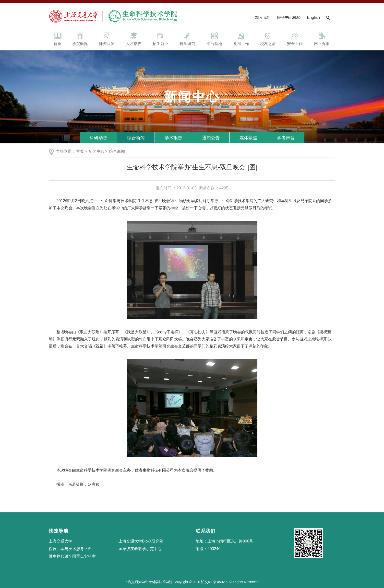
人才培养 (134, 39)
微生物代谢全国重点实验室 (72, 556)
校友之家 (268, 39)
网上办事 (322, 39)
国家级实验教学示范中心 (140, 549)
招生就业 (160, 39)
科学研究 (187, 39)
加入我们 (263, 17)
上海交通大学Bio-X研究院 (141, 541)
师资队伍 (107, 39)
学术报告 (173, 138)
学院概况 (80, 39)
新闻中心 (96, 151)
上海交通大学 (60, 541)
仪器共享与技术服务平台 (70, 549)
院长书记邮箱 (289, 17)
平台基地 (214, 39)
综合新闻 (136, 138)
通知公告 (211, 138)
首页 (58, 39)
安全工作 (295, 39)
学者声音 (286, 138)
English (313, 17)
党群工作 (241, 39)
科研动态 (98, 138)
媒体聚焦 (248, 138)
